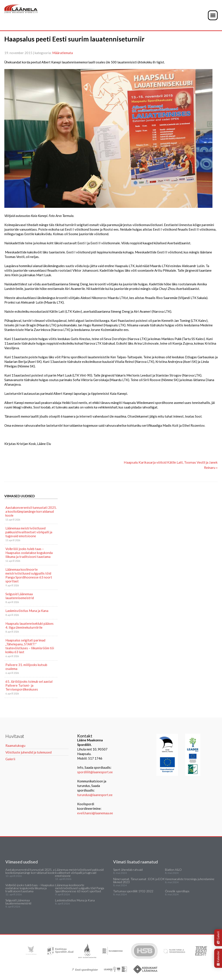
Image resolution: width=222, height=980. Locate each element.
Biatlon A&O (173, 870)
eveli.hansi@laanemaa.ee (95, 813)
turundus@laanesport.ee (95, 795)
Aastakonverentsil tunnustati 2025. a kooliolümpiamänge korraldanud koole (31, 511)
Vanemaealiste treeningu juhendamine (190, 879)
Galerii (218, 938)
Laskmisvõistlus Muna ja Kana (27, 611)
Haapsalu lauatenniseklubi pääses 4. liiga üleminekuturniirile (29, 625)
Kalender (218, 958)
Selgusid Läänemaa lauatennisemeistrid (20, 596)
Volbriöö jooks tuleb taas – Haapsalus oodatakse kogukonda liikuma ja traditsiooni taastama (29, 553)
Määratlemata (63, 53)
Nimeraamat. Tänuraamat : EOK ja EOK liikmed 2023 (139, 880)
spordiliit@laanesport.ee (95, 772)
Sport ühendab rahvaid (128, 870)
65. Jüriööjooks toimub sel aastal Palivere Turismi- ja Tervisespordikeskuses (29, 685)
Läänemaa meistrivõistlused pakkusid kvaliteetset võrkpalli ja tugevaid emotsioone (29, 532)
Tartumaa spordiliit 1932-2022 (133, 891)
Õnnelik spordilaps (177, 891)
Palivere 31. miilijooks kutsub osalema (26, 667)
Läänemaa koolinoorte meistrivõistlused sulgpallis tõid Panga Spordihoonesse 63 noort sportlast (29, 575)
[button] (213, 15)
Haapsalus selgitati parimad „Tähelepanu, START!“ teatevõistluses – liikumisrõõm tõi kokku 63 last (30, 646)
